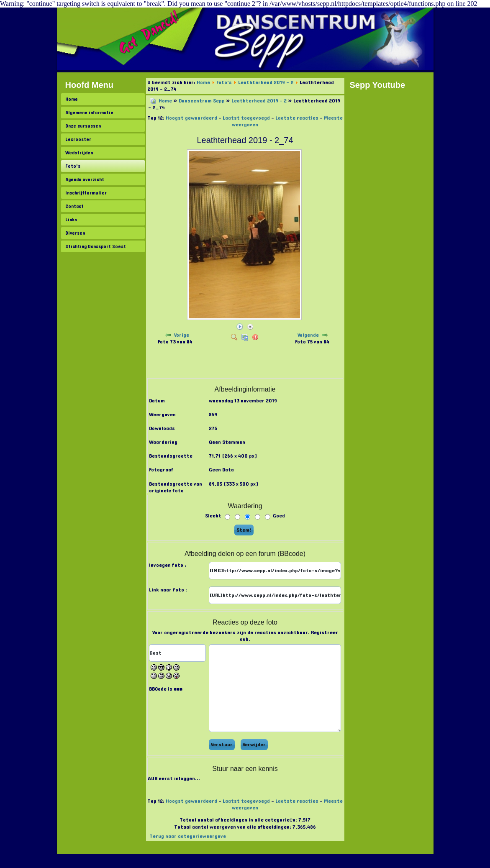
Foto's (73, 166)
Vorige (182, 335)
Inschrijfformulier (86, 193)
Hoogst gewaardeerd (191, 118)
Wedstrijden (79, 153)
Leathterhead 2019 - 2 (266, 82)
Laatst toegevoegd (246, 118)
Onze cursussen (83, 126)
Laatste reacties (297, 118)
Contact (74, 206)
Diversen (75, 233)
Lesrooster (78, 139)
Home (72, 99)
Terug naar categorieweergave (188, 836)
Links (71, 220)
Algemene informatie (89, 113)
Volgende (308, 335)
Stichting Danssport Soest (96, 246)
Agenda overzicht (85, 179)
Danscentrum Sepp (202, 101)
